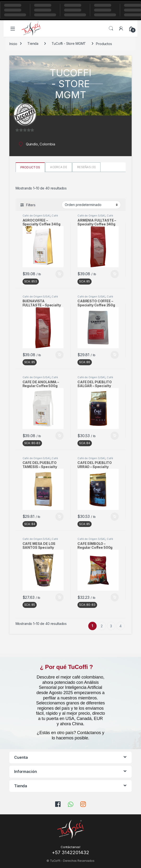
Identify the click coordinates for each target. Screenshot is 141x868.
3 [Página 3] (111, 626)
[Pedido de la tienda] (91, 205)
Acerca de (59, 167)
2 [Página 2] (102, 626)
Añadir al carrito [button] (59, 274)
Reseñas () (86, 167)
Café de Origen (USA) (36, 216)
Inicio (13, 43)
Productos (30, 167)
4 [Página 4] (120, 626)
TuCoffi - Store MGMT (69, 43)
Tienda (33, 43)
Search (111, 29)
